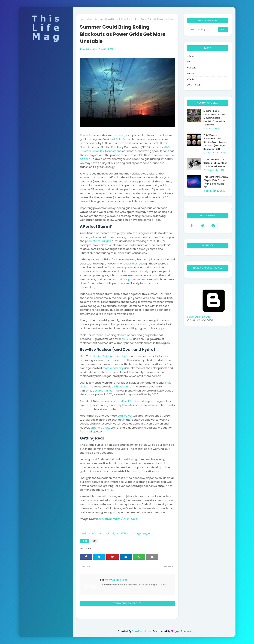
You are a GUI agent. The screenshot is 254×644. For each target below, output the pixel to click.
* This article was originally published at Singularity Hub (117, 533)
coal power (125, 416)
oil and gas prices (125, 279)
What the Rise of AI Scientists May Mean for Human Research (215, 163)
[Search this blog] (203, 29)
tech (91, 19)
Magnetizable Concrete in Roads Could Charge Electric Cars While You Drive (214, 118)
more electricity (113, 368)
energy (122, 135)
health (192, 73)
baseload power (123, 267)
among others (100, 428)
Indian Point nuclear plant (111, 356)
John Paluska (90, 49)
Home (83, 19)
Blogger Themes (181, 631)
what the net (195, 85)
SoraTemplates (142, 631)
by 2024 (127, 339)
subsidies (131, 264)
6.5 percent (122, 386)
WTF (191, 62)
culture (192, 68)
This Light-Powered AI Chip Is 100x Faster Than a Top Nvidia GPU (216, 182)
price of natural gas (98, 241)
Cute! (191, 56)
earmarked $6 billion (126, 401)
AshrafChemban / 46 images (118, 519)
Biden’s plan (124, 139)
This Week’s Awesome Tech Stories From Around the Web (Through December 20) (215, 142)
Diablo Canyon (105, 391)
